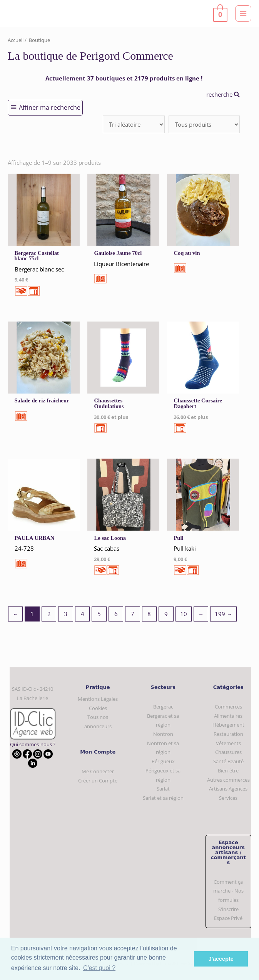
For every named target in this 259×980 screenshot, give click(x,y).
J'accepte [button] (221, 959)
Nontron (163, 734)
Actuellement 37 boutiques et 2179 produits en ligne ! (124, 78)
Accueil (16, 40)
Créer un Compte (98, 781)
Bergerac (163, 707)
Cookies (98, 708)
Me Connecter (98, 771)
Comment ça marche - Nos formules (228, 891)
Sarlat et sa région (163, 798)
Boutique (39, 40)
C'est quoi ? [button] (99, 968)
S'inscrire (228, 909)
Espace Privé (228, 918)
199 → (224, 614)
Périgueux (163, 761)
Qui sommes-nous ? (33, 744)
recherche (223, 94)
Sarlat (163, 789)
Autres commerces (228, 780)
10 (184, 614)
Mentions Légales (98, 699)
